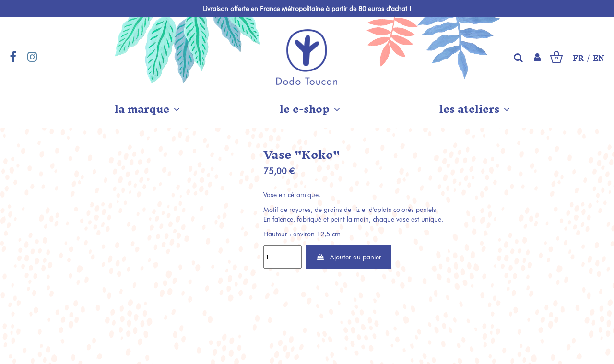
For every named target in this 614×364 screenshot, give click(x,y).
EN (599, 59)
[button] (147, 109)
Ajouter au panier (349, 257)
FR (578, 59)
